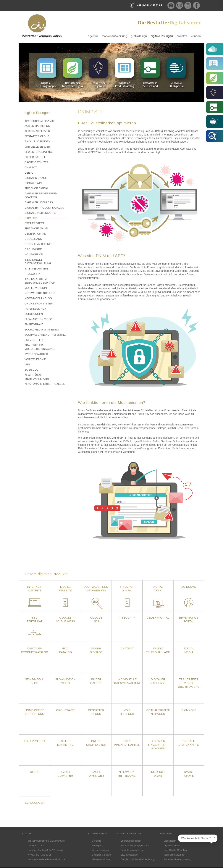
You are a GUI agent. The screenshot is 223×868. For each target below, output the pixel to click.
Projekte (182, 36)
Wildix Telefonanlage (158, 650)
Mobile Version (36, 288)
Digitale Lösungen (162, 36)
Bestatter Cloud (37, 136)
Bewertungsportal (39, 152)
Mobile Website (65, 589)
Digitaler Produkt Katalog (44, 208)
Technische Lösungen (174, 855)
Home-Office (34, 254)
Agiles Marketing (37, 126)
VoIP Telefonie (35, 359)
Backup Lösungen (38, 141)
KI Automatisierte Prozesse (45, 384)
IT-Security (33, 274)
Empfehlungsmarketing (132, 850)
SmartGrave (189, 774)
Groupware (33, 249)
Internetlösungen (100, 850)
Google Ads (33, 239)
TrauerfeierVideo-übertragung (189, 683)
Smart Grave (34, 324)
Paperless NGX (35, 309)
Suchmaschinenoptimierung (45, 335)
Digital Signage (36, 178)
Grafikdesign (139, 36)
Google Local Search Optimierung (138, 859)
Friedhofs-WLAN (36, 228)
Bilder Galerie (35, 157)
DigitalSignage (96, 650)
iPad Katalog (66, 650)
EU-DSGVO (31, 370)
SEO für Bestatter (130, 855)
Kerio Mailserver (37, 131)
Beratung (97, 841)
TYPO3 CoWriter (36, 354)
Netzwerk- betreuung (127, 774)
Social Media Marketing (42, 330)
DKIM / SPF (31, 218)
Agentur (93, 36)
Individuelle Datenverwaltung (38, 262)
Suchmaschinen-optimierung (96, 589)
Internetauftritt (37, 269)
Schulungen (34, 314)
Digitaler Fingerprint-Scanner (41, 195)
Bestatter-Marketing (102, 855)
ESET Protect (35, 741)
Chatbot (31, 167)
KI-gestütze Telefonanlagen (37, 377)
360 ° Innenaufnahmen (127, 743)
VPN (27, 364)
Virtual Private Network (158, 712)
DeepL (29, 173)
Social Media (189, 650)
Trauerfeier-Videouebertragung (40, 347)
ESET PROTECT (34, 223)
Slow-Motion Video (38, 319)
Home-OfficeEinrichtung (35, 712)
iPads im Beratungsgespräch (135, 846)
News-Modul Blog (35, 681)
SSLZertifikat (35, 619)
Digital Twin (33, 183)
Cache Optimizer (37, 162)
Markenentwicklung (114, 36)
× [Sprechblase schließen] (215, 837)
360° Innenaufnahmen (40, 121)
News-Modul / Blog (38, 298)
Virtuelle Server (37, 147)
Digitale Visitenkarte (40, 213)
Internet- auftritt (34, 589)
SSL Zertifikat (35, 340)
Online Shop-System (96, 743)
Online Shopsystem (39, 304)
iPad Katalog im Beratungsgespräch (40, 281)
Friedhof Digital (37, 188)
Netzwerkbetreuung (40, 293)
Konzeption (98, 846)
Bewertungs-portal (189, 619)
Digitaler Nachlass (39, 202)
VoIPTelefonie (127, 712)
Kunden (196, 36)
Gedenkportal (35, 234)
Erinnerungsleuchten (131, 841)
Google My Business (39, 244)
